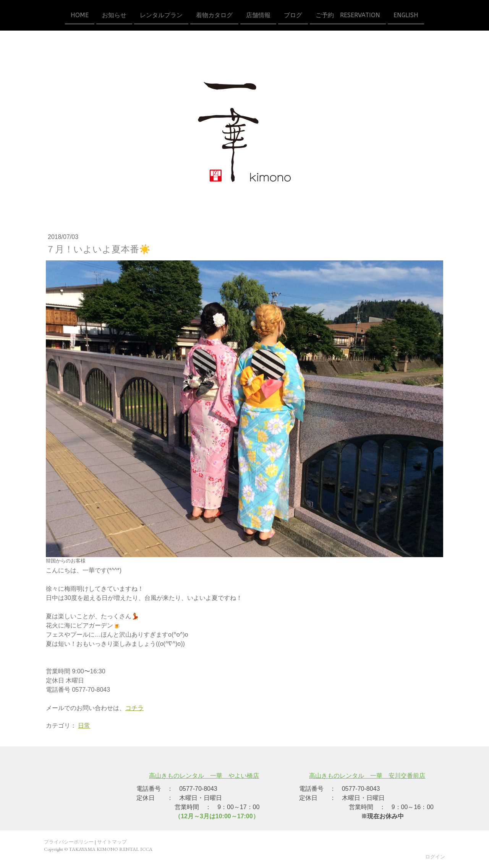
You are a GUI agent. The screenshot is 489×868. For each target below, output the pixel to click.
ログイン (435, 857)
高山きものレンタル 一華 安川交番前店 (367, 776)
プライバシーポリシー (69, 842)
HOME (80, 15)
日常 (84, 726)
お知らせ (114, 15)
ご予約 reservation (348, 15)
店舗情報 (258, 15)
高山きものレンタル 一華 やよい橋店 (204, 776)
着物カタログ (214, 15)
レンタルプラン (161, 15)
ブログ (293, 15)
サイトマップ (112, 842)
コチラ (134, 708)
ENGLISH (406, 15)
